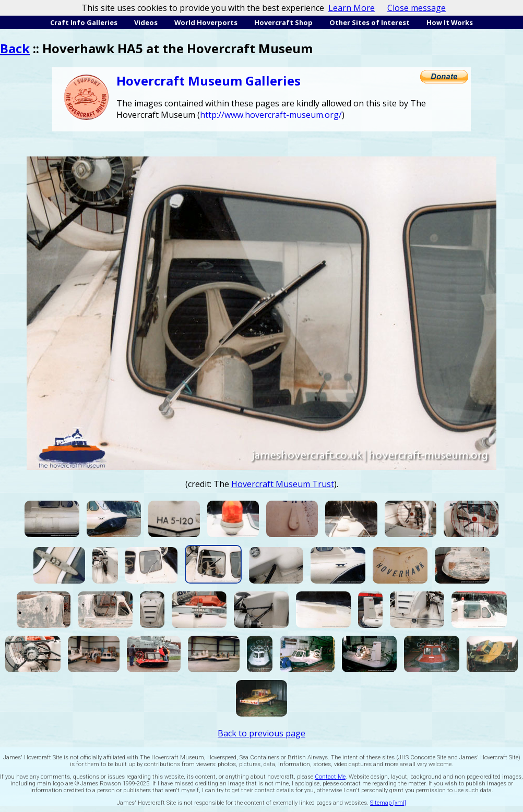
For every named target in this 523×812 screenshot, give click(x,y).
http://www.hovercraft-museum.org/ (271, 115)
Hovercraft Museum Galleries (209, 81)
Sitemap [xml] (388, 803)
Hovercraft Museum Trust (283, 484)
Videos (146, 22)
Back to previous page (261, 733)
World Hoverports (206, 22)
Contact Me (330, 777)
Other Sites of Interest (370, 22)
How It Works (450, 22)
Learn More (352, 8)
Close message (417, 8)
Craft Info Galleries (84, 22)
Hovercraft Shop (283, 22)
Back (15, 48)
